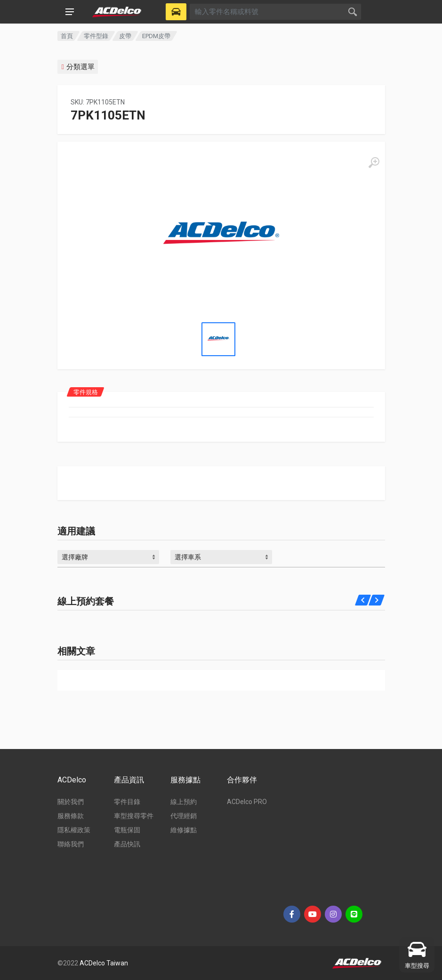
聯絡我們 (71, 844)
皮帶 (125, 36)
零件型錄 (96, 36)
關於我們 (71, 802)
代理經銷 (184, 816)
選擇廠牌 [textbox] (75, 557)
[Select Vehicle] (176, 12)
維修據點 (184, 830)
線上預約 (184, 802)
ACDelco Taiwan (104, 963)
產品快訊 (127, 844)
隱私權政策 (74, 830)
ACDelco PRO (247, 802)
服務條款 (71, 816)
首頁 (67, 36)
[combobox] (108, 557)
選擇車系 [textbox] (188, 557)
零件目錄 (127, 802)
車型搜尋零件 (134, 816)
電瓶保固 (127, 830)
